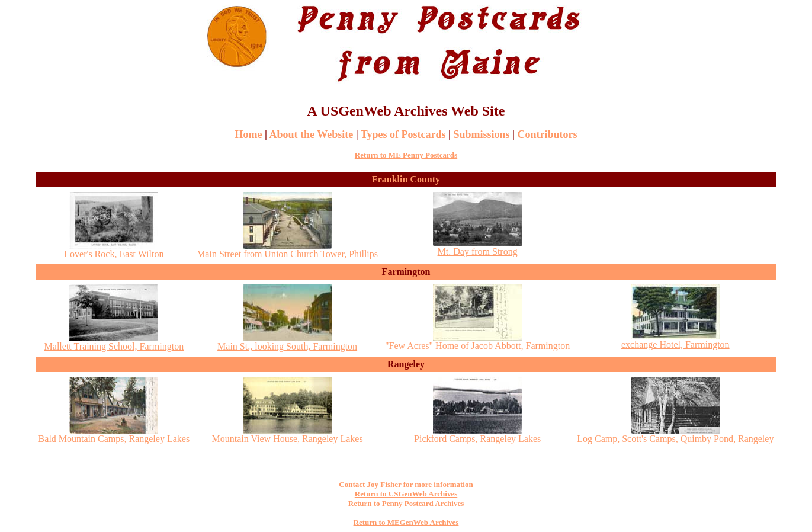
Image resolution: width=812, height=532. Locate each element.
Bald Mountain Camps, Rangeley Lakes (114, 435)
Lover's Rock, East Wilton (114, 250)
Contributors (547, 134)
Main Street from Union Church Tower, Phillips (287, 250)
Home (249, 134)
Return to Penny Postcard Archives (406, 503)
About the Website (311, 134)
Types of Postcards (403, 134)
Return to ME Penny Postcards (406, 155)
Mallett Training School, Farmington (114, 342)
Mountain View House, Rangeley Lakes (288, 435)
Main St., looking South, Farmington (287, 342)
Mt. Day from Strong (477, 247)
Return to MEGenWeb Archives (406, 522)
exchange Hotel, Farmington (675, 340)
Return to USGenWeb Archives (406, 494)
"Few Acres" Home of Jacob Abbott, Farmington (477, 342)
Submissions (481, 134)
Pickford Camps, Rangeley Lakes (477, 435)
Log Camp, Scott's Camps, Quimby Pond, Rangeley (675, 435)
